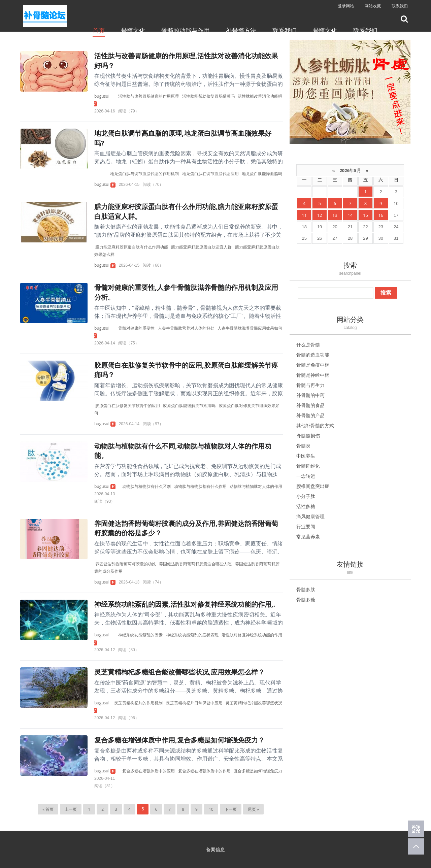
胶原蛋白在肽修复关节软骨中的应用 (128, 406)
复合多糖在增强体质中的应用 (148, 771)
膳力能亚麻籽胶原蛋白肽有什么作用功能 (132, 247)
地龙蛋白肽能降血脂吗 (262, 174)
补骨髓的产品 (310, 415)
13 (335, 215)
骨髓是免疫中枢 (313, 365)
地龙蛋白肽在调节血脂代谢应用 (210, 174)
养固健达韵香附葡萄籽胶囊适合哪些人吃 (195, 564)
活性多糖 (306, 506)
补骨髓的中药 (310, 395)
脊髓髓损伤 (308, 436)
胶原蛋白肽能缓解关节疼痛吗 (189, 406)
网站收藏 (373, 6)
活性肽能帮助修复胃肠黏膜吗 (208, 96)
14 (350, 215)
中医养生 (306, 456)
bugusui (102, 96)
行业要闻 (306, 526)
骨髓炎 (303, 446)
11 (304, 215)
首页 (99, 30)
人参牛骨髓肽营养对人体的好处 (186, 328)
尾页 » (253, 809)
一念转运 (306, 476)
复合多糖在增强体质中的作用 (204, 771)
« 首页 (48, 809)
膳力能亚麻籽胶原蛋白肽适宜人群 (201, 247)
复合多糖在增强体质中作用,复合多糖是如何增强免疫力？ (179, 740)
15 (366, 215)
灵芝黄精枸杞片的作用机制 (138, 703)
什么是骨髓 (308, 345)
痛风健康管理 (310, 516)
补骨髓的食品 (310, 405)
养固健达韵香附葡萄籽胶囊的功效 (126, 564)
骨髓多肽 (306, 589)
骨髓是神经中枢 (313, 375)
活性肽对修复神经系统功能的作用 (252, 635)
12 (320, 215)
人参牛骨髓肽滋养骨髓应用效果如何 (250, 328)
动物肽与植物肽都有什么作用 (200, 486)
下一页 (231, 809)
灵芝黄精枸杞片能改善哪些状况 (254, 703)
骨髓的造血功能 (313, 355)
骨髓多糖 (306, 599)
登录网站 (346, 6)
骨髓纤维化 (308, 466)
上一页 (71, 809)
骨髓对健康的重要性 (136, 328)
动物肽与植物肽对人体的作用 (256, 486)
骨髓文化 (133, 30)
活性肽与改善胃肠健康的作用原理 (148, 96)
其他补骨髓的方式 (315, 425)
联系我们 (400, 6)
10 (211, 809)
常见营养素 (308, 537)
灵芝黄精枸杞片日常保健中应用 (194, 703)
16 (381, 215)
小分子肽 (306, 496)
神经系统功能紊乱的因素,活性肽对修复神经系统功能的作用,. (185, 604)
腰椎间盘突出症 (313, 486)
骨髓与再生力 (310, 385)
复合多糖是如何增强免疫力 (258, 771)
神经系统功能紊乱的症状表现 (192, 635)
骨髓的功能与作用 (186, 30)
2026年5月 (350, 170)
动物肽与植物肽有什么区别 (146, 486)
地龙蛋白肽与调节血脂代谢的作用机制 (144, 174)
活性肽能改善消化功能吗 (260, 96)
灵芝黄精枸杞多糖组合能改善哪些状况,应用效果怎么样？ (179, 672)
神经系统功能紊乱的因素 (140, 635)
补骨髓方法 (241, 30)
